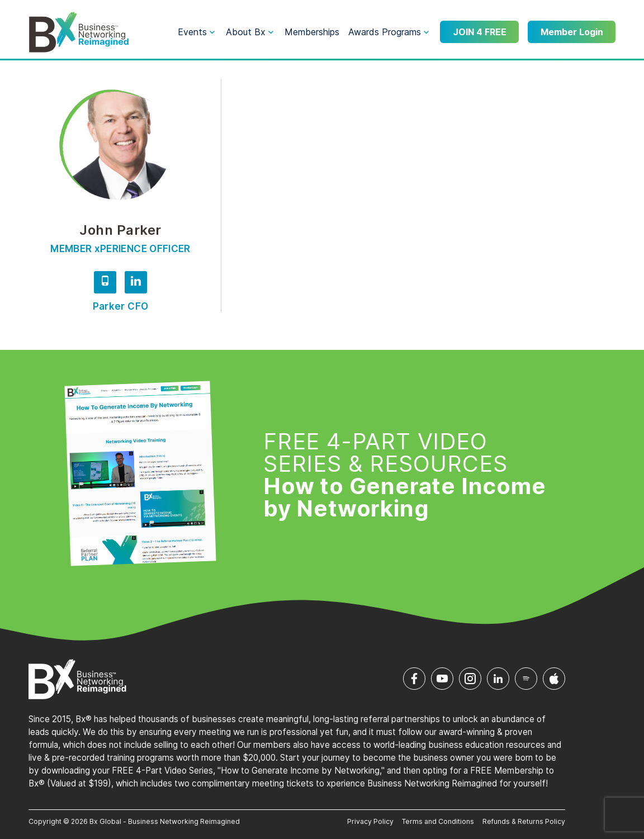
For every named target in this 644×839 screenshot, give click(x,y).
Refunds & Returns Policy (524, 821)
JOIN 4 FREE (480, 32)
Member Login (572, 32)
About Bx (246, 32)
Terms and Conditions (438, 821)
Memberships (312, 32)
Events (192, 32)
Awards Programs (385, 32)
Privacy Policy (370, 821)
